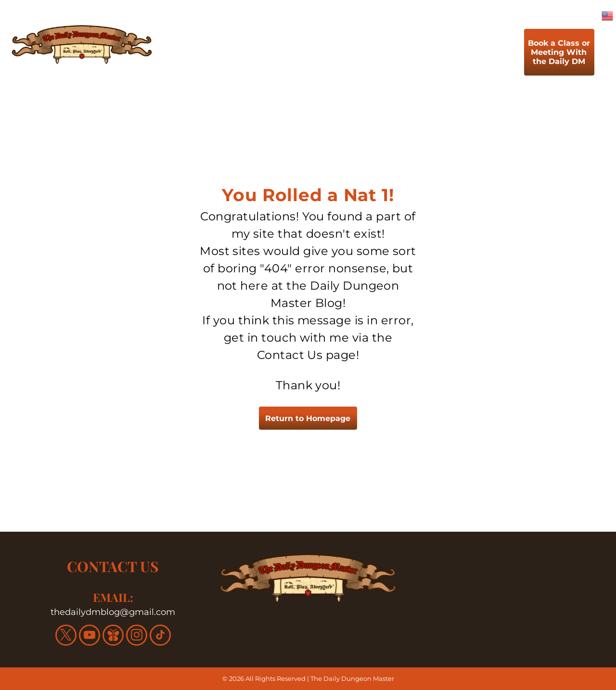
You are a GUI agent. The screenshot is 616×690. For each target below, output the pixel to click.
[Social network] (113, 636)
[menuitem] (218, 54)
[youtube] (90, 636)
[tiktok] (160, 636)
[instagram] (137, 636)
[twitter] (66, 636)
